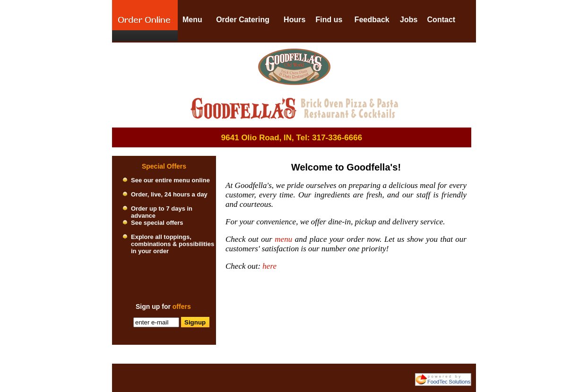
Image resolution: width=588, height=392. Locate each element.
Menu (192, 20)
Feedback (372, 20)
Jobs (409, 20)
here (269, 266)
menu (283, 239)
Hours (294, 20)
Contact (441, 20)
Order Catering (243, 20)
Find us (329, 20)
